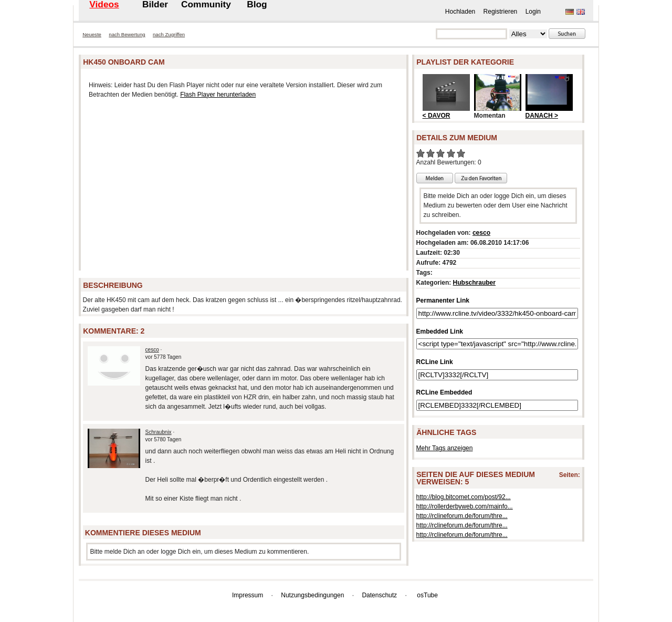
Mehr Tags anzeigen (445, 448)
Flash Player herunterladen (218, 95)
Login (533, 12)
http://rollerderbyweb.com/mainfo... (465, 506)
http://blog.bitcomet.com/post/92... (464, 497)
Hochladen (460, 12)
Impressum (248, 595)
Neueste (92, 34)
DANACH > (542, 116)
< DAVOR (437, 116)
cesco (152, 350)
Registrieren (501, 12)
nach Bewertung (127, 34)
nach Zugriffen (169, 34)
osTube (427, 595)
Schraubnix (159, 432)
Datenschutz (379, 595)
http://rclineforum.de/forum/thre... (462, 516)
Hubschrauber (474, 283)
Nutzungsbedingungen (312, 595)
